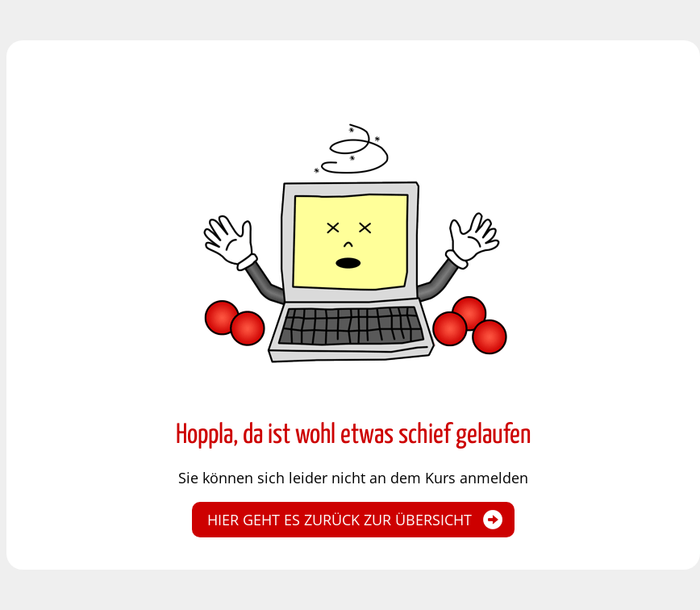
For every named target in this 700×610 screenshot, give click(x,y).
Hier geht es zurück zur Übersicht (340, 520)
